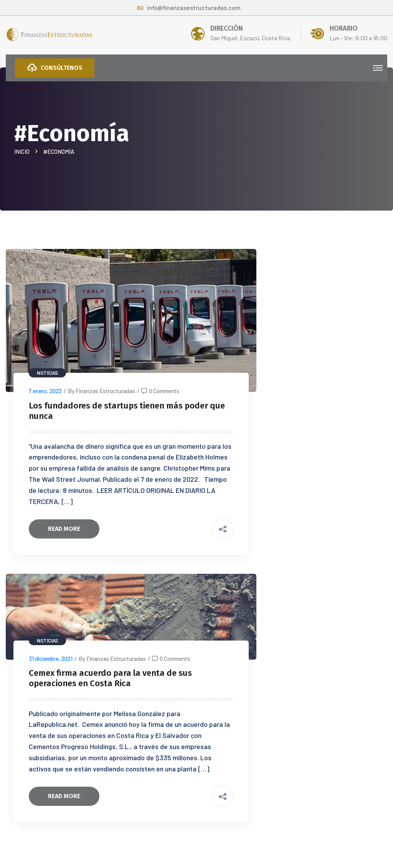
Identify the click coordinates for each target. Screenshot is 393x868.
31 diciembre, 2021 (51, 659)
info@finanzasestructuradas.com (189, 7)
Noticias (47, 373)
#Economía (59, 152)
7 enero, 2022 (45, 391)
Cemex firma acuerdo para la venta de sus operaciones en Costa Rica (110, 678)
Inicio (23, 152)
